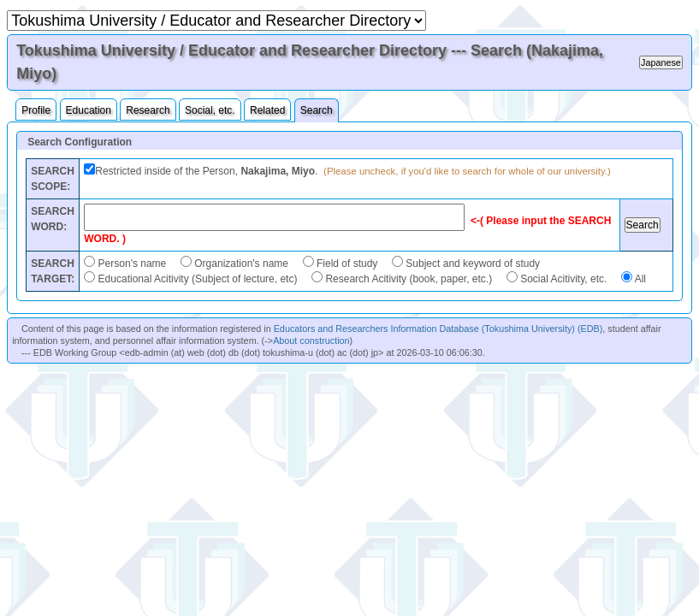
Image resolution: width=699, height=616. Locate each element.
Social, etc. (210, 110)
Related (267, 110)
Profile (36, 110)
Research (148, 110)
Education (89, 110)
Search (317, 110)
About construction (311, 341)
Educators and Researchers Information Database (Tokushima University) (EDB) (438, 329)
